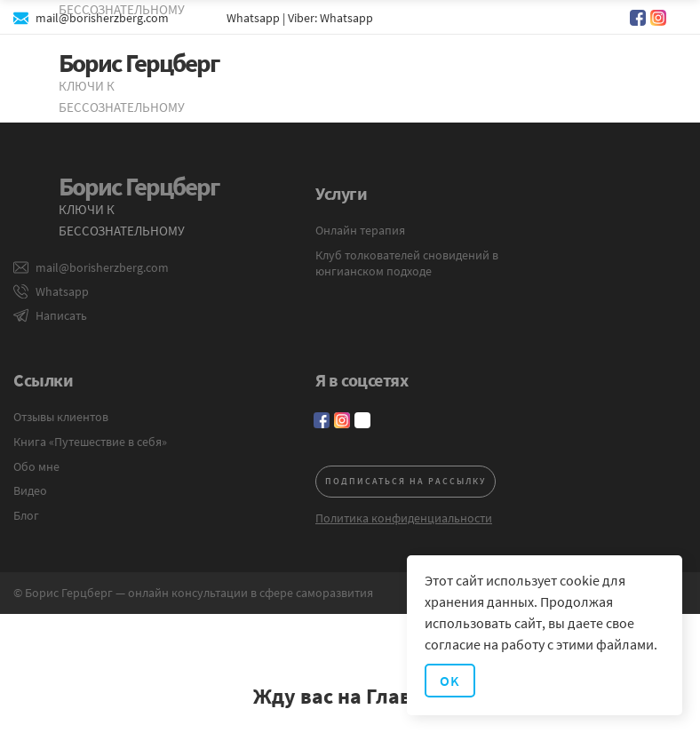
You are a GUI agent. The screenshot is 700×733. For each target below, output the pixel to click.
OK (450, 681)
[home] (128, 85)
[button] (660, 79)
